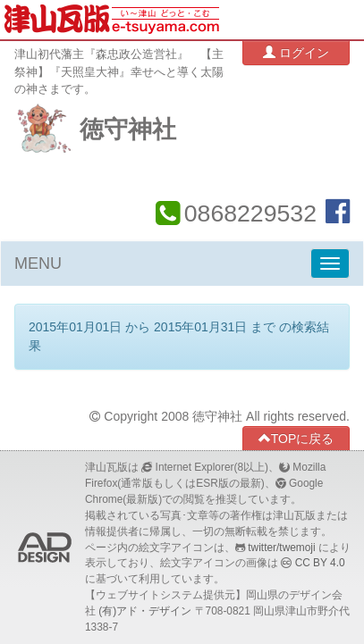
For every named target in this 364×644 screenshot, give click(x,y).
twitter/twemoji (281, 548)
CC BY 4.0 (320, 563)
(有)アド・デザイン (145, 611)
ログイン (296, 52)
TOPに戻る (296, 438)
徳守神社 (128, 130)
